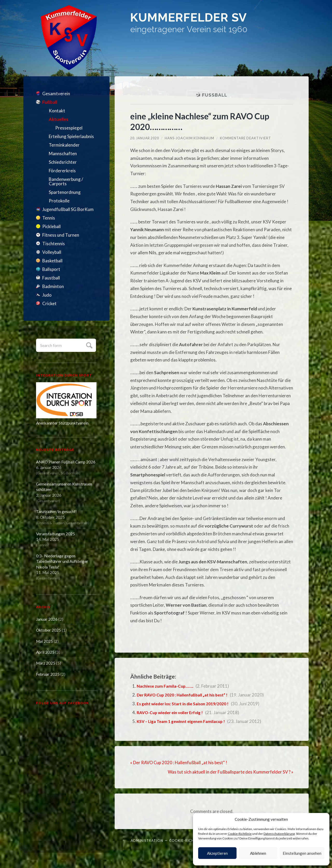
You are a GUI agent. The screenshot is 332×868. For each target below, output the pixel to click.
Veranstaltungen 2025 (56, 534)
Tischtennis (54, 244)
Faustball (51, 278)
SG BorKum (70, 473)
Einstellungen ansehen (302, 853)
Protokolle (59, 201)
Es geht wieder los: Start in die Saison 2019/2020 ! (187, 704)
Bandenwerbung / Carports (66, 181)
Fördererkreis (62, 171)
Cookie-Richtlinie (240, 834)
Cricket (49, 303)
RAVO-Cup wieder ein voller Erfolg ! (173, 712)
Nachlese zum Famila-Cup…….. (167, 686)
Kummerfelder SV (205, 19)
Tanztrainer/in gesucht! (56, 511)
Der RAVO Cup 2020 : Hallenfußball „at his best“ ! (186, 695)
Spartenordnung (65, 192)
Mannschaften (63, 153)
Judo (47, 295)
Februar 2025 (48, 674)
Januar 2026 (47, 619)
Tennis (49, 218)
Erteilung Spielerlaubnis (71, 136)
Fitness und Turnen (61, 235)
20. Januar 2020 (145, 138)
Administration (147, 840)
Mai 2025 (44, 641)
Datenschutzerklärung (279, 834)
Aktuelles (58, 119)
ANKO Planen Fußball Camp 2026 (66, 462)
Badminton (53, 286)
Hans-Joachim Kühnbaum (190, 138)
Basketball (52, 261)
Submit (89, 345)
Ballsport (51, 269)
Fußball (50, 102)
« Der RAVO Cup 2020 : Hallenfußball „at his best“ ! (179, 763)
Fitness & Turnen (51, 523)
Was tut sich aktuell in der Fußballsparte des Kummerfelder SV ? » (230, 772)
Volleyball (52, 252)
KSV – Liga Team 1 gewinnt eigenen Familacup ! (184, 721)
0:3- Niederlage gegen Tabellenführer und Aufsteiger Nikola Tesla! (62, 561)
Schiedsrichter (63, 162)
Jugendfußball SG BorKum (68, 209)
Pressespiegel (69, 128)
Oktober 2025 (49, 630)
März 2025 (46, 663)
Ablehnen (258, 853)
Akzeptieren (217, 853)
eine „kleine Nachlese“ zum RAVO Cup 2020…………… (205, 121)
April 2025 (45, 652)
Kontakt (57, 111)
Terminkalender (64, 145)
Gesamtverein (56, 94)
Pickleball (51, 226)
